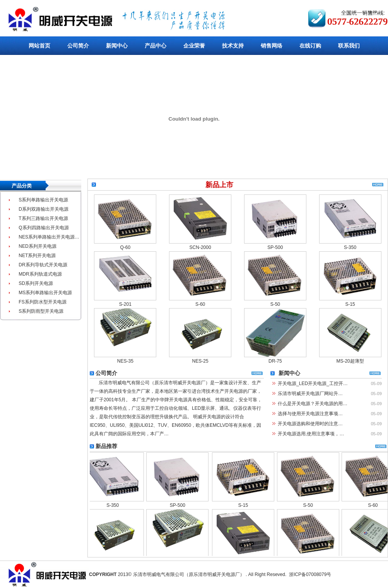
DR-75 (275, 361)
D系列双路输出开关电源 (44, 209)
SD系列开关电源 (36, 283)
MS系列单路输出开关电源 (45, 293)
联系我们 (349, 46)
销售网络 (272, 46)
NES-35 (125, 361)
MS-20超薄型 (350, 361)
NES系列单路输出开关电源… (49, 237)
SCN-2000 (200, 248)
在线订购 (310, 46)
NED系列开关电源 (37, 246)
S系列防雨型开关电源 (41, 311)
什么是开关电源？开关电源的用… (313, 404)
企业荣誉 (194, 46)
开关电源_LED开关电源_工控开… (313, 383)
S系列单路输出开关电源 (43, 200)
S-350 (350, 248)
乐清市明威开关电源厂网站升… (310, 394)
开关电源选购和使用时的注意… (310, 424)
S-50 (275, 305)
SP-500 (275, 248)
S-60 (200, 305)
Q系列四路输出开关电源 (44, 228)
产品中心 (156, 46)
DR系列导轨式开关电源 (43, 265)
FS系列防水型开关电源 (42, 302)
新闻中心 (117, 46)
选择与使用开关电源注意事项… (310, 414)
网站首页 (39, 46)
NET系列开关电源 (37, 256)
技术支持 (233, 46)
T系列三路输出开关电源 (43, 218)
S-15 (350, 305)
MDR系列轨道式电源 (40, 274)
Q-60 (126, 248)
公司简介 (78, 46)
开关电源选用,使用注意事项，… (311, 434)
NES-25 (200, 361)
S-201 (125, 305)
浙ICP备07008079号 (310, 574)
